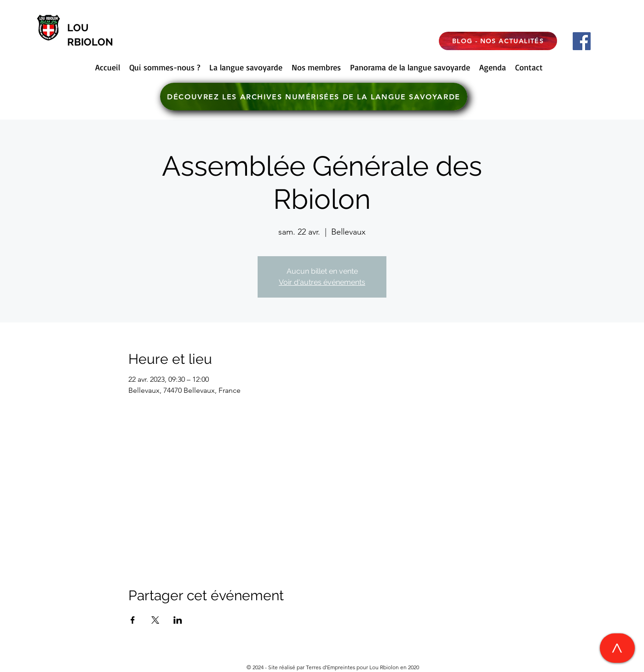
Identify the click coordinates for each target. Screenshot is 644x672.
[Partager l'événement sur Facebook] (133, 620)
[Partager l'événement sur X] (155, 620)
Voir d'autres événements (322, 282)
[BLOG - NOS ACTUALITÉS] (498, 41)
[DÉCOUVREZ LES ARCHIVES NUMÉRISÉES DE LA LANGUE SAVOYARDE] (314, 97)
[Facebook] (582, 41)
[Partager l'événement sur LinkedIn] (178, 620)
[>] (617, 648)
